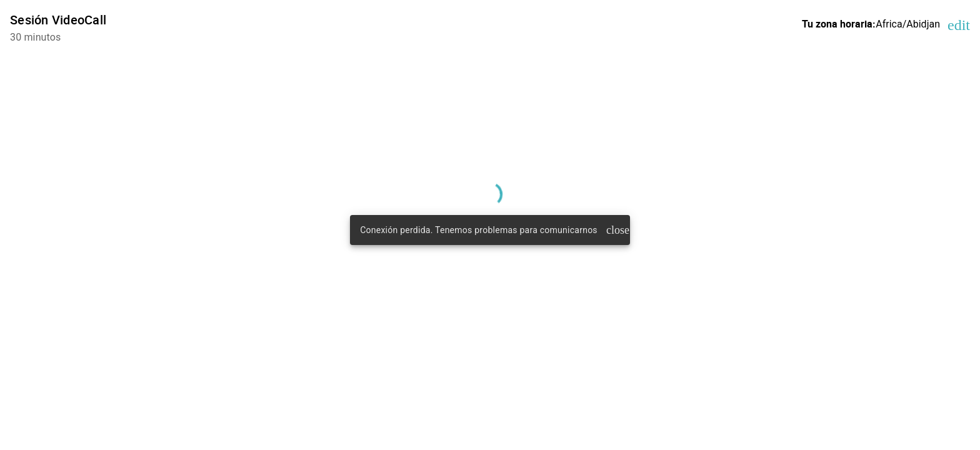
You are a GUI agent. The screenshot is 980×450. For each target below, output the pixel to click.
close (616, 230)
